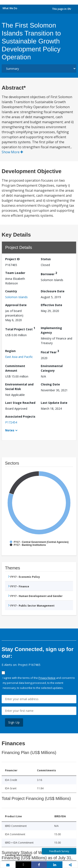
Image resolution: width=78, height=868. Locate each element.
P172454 (11, 422)
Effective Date (51, 305)
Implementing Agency (51, 330)
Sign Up (14, 722)
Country (11, 291)
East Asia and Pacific (19, 357)
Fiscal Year (50, 352)
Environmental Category (52, 368)
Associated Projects (20, 416)
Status (46, 259)
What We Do (10, 8)
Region (10, 351)
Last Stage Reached (20, 403)
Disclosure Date (53, 291)
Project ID (12, 259)
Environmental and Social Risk (19, 387)
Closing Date (50, 384)
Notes (10, 430)
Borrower (49, 273)
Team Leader (15, 273)
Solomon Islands (16, 297)
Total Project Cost (20, 329)
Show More (12, 152)
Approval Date (16, 305)
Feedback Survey (59, 851)
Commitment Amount (15, 368)
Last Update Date (54, 403)
